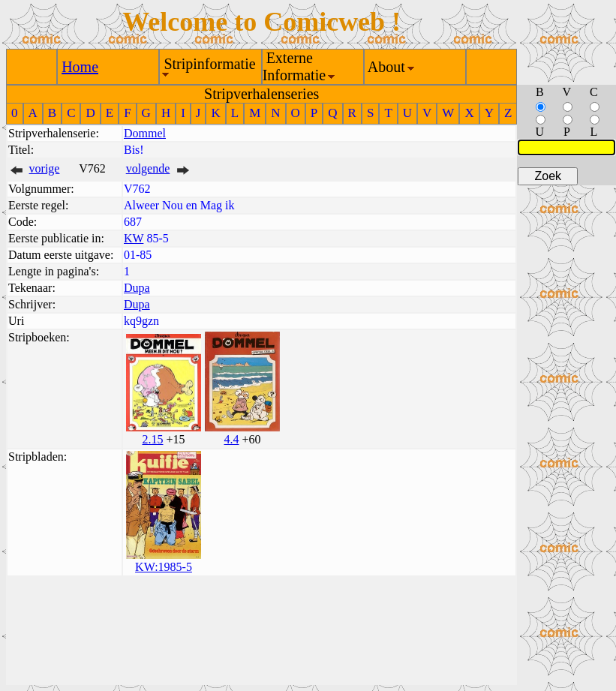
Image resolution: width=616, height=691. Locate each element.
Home (80, 67)
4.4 (231, 439)
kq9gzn (141, 321)
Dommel (145, 133)
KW (134, 238)
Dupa (137, 288)
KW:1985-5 (164, 567)
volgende (148, 168)
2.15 (152, 439)
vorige (45, 168)
